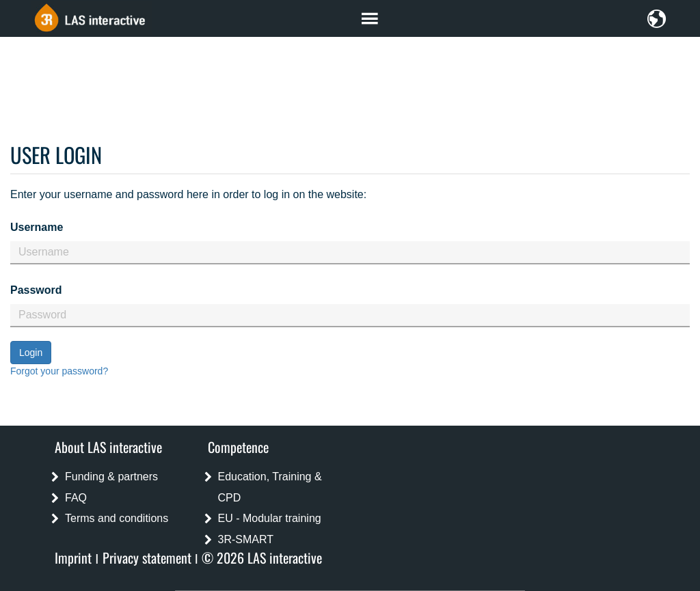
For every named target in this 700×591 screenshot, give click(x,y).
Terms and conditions (117, 518)
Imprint (73, 558)
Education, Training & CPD (270, 487)
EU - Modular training (270, 518)
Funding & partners (111, 477)
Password (36, 290)
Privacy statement (147, 558)
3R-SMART (246, 539)
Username (37, 227)
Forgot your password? (59, 371)
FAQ (76, 498)
